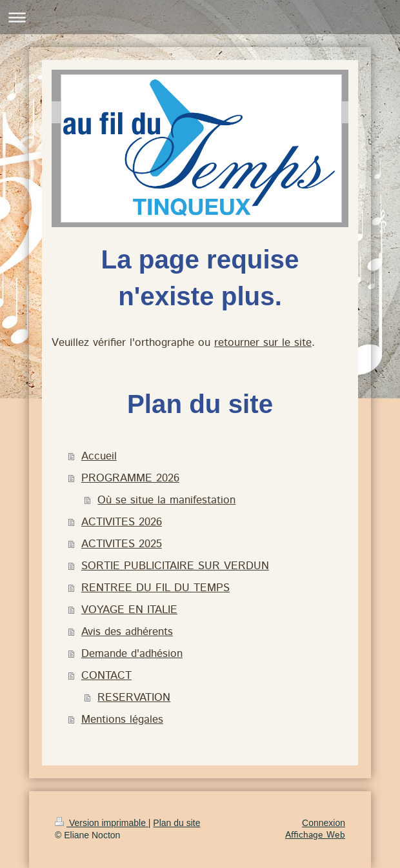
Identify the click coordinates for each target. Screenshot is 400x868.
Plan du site (176, 823)
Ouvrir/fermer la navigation (200, 17)
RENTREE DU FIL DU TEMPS (155, 588)
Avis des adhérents (127, 632)
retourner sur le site (263, 343)
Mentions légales (122, 720)
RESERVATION (134, 698)
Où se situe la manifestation (166, 500)
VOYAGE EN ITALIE (129, 610)
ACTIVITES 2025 (122, 544)
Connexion (324, 823)
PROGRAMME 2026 (130, 478)
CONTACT (106, 676)
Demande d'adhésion (132, 654)
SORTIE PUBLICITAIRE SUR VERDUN (175, 566)
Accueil (99, 456)
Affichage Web (315, 835)
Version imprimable (102, 823)
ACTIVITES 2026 (122, 522)
